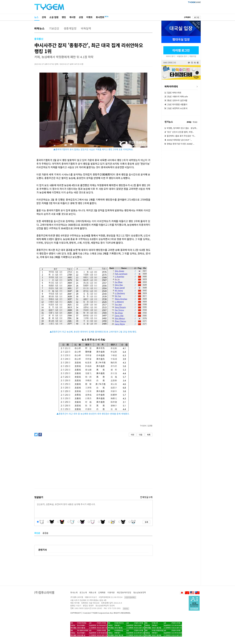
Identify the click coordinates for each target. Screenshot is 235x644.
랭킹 (64, 17)
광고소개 (83, 592)
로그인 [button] (197, 17)
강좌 (44, 17)
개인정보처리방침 (124, 592)
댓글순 (195, 122)
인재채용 (102, 592)
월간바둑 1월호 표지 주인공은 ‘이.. (180, 136)
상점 (81, 17)
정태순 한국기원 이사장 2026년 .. (179, 144)
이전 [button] (132, 435)
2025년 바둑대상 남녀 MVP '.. (178, 140)
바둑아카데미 (171, 86)
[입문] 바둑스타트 (173, 93)
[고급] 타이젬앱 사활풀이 (176, 104)
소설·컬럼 (54, 17)
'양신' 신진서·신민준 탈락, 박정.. (179, 132)
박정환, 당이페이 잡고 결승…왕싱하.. (181, 128)
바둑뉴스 (39, 28)
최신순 (37, 533)
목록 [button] (149, 435)
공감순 (45, 533)
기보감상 (54, 28)
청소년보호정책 (140, 592)
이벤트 (89, 17)
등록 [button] (146, 522)
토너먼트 (100, 17)
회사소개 (74, 592)
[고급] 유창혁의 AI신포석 (176, 108)
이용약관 (111, 592)
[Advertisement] (93, 462)
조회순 (189, 122)
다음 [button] (141, 435)
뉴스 (36, 17)
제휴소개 (92, 592)
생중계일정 (70, 28)
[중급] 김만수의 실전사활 (176, 100)
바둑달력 (86, 28)
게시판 (72, 17)
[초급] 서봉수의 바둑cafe (176, 96)
